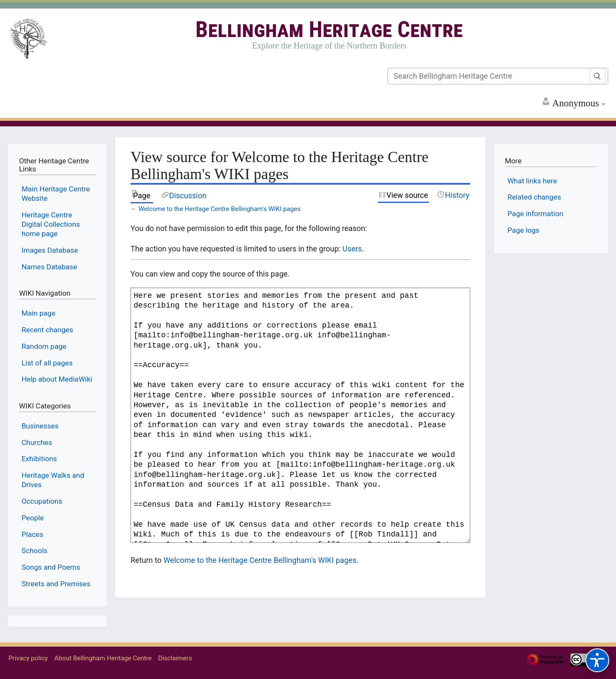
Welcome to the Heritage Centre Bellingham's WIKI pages (220, 209)
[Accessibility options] (597, 660)
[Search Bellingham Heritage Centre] (498, 76)
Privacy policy (28, 658)
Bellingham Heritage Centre (329, 30)
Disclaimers (175, 658)
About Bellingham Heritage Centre (103, 658)
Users (352, 249)
